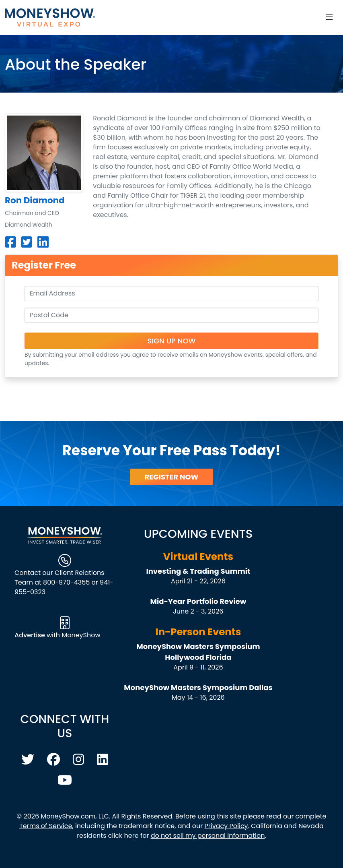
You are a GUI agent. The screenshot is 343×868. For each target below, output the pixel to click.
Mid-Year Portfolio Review (198, 601)
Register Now (171, 477)
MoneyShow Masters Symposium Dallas (198, 687)
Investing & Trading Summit (198, 571)
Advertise (31, 635)
